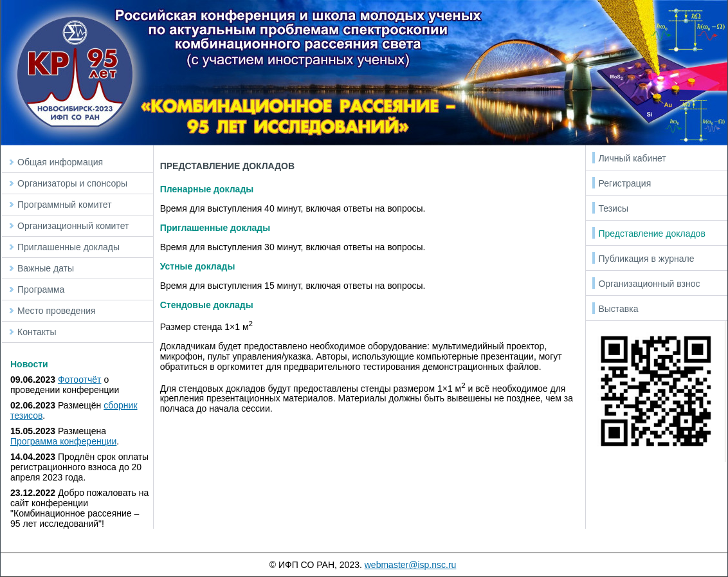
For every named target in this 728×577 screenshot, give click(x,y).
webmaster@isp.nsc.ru (411, 565)
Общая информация (60, 162)
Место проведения (57, 311)
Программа (41, 289)
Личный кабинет (632, 158)
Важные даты (46, 268)
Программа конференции (63, 441)
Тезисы (613, 208)
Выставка (618, 309)
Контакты (37, 332)
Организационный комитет (73, 226)
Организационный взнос (649, 284)
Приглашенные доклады (68, 247)
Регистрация (624, 183)
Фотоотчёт (80, 380)
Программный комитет (65, 205)
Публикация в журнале (646, 259)
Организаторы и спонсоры (72, 183)
